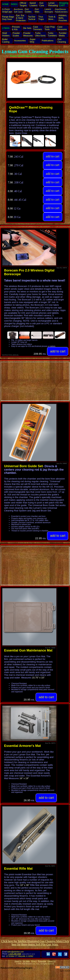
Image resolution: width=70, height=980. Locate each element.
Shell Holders (6, 34)
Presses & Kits (16, 28)
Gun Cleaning (62, 41)
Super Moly (33, 41)
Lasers (49, 10)
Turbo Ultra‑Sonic (40, 34)
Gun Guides (28, 11)
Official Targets (23, 4)
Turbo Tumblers (52, 34)
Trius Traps (41, 18)
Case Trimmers (37, 28)
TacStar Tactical (32, 18)
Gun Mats (37, 11)
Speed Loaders (33, 4)
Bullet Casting (6, 41)
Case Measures (62, 28)
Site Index (26, 961)
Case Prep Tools (50, 28)
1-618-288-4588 (15, 954)
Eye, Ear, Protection (21, 18)
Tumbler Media (63, 34)
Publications (48, 41)
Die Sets (27, 28)
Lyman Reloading (53, 4)
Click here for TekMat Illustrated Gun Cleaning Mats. (32, 941)
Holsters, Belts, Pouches (63, 18)
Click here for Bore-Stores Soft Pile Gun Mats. (40, 943)
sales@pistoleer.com (15, 952)
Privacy (34, 961)
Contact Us (51, 961)
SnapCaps (7, 11)
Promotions (42, 961)
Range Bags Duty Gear (8, 18)
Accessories (20, 41)
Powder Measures (28, 34)
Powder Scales (16, 34)
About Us (18, 961)
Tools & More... (52, 18)
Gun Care (42, 4)
